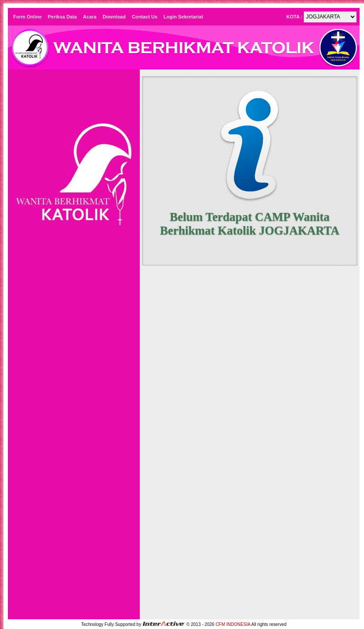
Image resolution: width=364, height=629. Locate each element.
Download (114, 17)
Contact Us (145, 17)
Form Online (27, 17)
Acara (90, 17)
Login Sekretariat (183, 17)
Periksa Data (62, 17)
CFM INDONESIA (233, 624)
